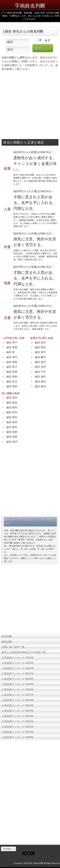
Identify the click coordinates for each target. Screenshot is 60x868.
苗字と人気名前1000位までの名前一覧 (24, 652)
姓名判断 (7, 636)
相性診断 (7, 642)
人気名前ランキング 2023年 (18, 663)
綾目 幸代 (12, 357)
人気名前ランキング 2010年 (18, 732)
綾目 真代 (40, 386)
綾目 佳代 (40, 343)
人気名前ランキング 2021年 (18, 674)
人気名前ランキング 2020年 (18, 679)
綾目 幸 (11, 352)
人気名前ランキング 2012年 (18, 721)
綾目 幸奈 (12, 377)
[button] (8, 849)
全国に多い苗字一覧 (13, 647)
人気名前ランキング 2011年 (18, 727)
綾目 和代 (40, 347)
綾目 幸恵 (12, 347)
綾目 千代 (40, 372)
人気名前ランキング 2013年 (18, 716)
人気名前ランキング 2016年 (18, 700)
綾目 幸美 (12, 372)
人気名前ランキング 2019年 (18, 684)
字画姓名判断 (30, 6)
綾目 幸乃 (12, 382)
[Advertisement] (30, 106)
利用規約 (7, 849)
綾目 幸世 (12, 386)
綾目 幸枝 (12, 362)
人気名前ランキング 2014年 (18, 711)
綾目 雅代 (40, 357)
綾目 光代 (40, 367)
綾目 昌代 (40, 362)
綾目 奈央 (12, 403)
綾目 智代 (40, 382)
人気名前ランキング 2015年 (18, 705)
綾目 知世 (12, 432)
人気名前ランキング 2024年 (18, 658)
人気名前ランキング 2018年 (18, 689)
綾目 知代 (12, 442)
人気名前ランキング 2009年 (18, 737)
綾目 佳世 (12, 437)
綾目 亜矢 (12, 427)
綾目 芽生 (12, 417)
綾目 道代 (40, 377)
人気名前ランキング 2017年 (18, 695)
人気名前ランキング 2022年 (18, 668)
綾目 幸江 (12, 367)
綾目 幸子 (12, 343)
